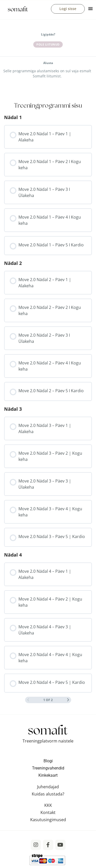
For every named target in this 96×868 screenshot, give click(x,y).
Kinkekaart (48, 775)
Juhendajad (48, 787)
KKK (48, 805)
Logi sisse (68, 9)
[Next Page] (68, 700)
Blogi (48, 761)
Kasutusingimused (48, 820)
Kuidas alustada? (48, 794)
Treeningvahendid (48, 768)
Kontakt (48, 812)
